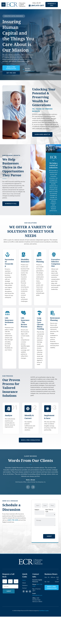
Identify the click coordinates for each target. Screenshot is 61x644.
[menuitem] (28, 580)
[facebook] (24, 592)
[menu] (3, 5)
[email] (30, 592)
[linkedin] (27, 592)
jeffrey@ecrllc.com (37, 595)
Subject (37, 510)
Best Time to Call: (49, 511)
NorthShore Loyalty (44, 611)
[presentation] (47, 530)
